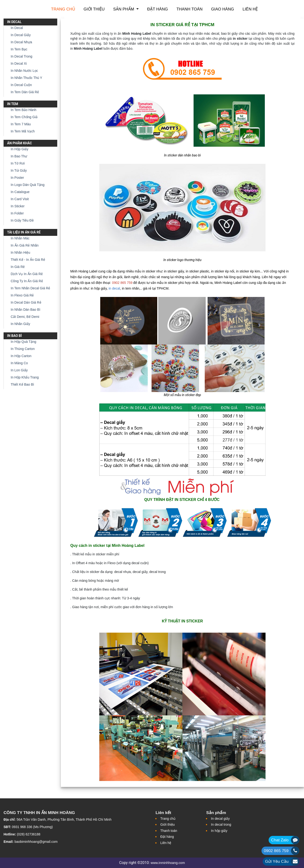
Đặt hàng (158, 9)
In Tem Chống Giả (24, 117)
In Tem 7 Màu (21, 124)
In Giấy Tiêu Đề (22, 220)
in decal (114, 288)
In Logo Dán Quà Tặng (28, 185)
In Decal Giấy (21, 35)
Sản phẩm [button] (124, 9)
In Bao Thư (19, 156)
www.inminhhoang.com (168, 863)
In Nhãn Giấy (20, 324)
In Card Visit (20, 199)
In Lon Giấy (19, 370)
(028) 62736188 (29, 834)
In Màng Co (19, 363)
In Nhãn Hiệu (20, 252)
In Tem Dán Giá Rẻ (25, 92)
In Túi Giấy (19, 170)
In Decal (17, 28)
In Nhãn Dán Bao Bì (26, 310)
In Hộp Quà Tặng (24, 342)
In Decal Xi (19, 63)
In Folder (17, 213)
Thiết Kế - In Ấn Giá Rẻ (28, 260)
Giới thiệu (94, 9)
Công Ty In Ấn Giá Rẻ (27, 281)
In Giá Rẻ (18, 267)
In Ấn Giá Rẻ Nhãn (25, 245)
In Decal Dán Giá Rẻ (26, 302)
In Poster (17, 178)
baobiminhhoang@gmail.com (36, 842)
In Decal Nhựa (21, 42)
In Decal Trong (21, 56)
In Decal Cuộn (21, 85)
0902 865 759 (276, 851)
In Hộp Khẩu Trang (25, 377)
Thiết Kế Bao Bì (22, 384)
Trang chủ (63, 9)
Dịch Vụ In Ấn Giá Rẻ (27, 274)
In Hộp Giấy (19, 149)
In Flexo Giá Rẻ (22, 295)
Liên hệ (250, 9)
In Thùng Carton (23, 349)
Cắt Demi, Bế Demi (25, 317)
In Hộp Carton (21, 356)
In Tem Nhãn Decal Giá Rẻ (30, 288)
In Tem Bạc (19, 49)
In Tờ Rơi (18, 163)
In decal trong (221, 824)
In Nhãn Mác (20, 238)
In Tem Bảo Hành (24, 110)
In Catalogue (20, 192)
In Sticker (18, 206)
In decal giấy (220, 819)
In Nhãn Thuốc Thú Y (26, 78)
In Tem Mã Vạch (23, 131)
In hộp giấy (219, 831)
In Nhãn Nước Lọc (24, 71)
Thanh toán (190, 9)
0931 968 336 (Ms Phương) (32, 827)
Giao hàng (223, 9)
